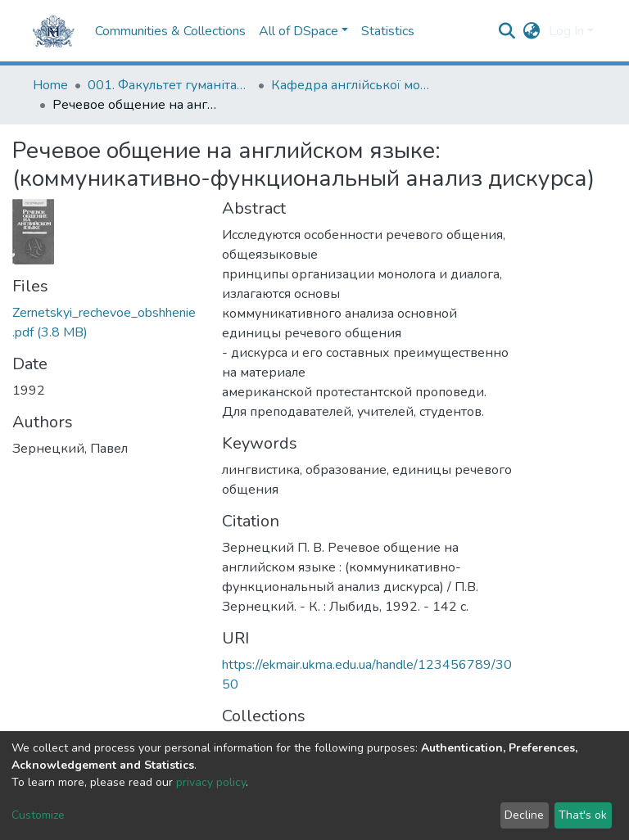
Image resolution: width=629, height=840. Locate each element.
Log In (566, 31)
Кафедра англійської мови (353, 85)
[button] (532, 31)
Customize (38, 815)
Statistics (388, 31)
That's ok (583, 815)
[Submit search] (507, 31)
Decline (524, 815)
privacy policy (211, 782)
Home (50, 85)
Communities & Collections (170, 31)
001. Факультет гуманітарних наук (170, 85)
